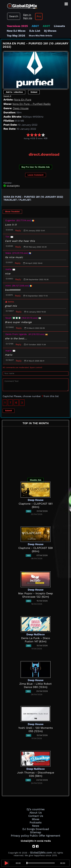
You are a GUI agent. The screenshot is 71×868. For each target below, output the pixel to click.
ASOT (46, 26)
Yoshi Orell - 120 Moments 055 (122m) (35, 729)
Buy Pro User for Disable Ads (36, 167)
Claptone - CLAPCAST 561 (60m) (36, 505)
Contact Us (36, 816)
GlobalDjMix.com (41, 853)
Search (14, 16)
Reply (18, 230)
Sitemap (35, 832)
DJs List (35, 31)
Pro (39, 16)
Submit (9, 411)
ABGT (35, 26)
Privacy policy (20, 836)
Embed (34, 92)
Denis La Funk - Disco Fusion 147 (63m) (36, 640)
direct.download (44, 154)
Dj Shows (50, 31)
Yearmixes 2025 (17, 26)
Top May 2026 (16, 36)
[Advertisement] (36, 145)
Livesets (59, 26)
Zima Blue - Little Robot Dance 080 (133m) (35, 685)
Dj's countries (35, 809)
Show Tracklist (12, 212)
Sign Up (28, 18)
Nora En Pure (23, 100)
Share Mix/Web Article (41, 36)
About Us (35, 813)
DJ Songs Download (36, 829)
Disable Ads (36, 480)
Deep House (21, 108)
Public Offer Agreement (45, 836)
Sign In (27, 15)
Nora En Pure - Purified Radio (32, 104)
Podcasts (35, 822)
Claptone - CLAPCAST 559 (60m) (35, 550)
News (35, 826)
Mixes (35, 819)
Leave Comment (36, 175)
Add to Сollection (14, 92)
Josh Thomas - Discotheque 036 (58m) (36, 774)
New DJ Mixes (16, 31)
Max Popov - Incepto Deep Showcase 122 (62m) (35, 595)
